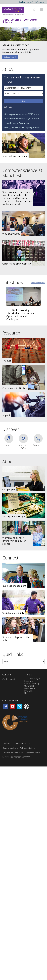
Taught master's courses (17, 123)
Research (11, 333)
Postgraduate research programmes (22, 127)
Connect (10, 558)
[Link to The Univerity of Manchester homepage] (13, 11)
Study (8, 69)
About (8, 461)
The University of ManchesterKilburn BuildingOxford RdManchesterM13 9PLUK (32, 686)
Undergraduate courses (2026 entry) (22, 119)
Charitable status (33, 753)
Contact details (9, 679)
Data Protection (21, 743)
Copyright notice (10, 748)
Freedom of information (13, 753)
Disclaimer (7, 743)
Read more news (38, 283)
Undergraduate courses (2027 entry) (22, 114)
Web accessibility (27, 748)
